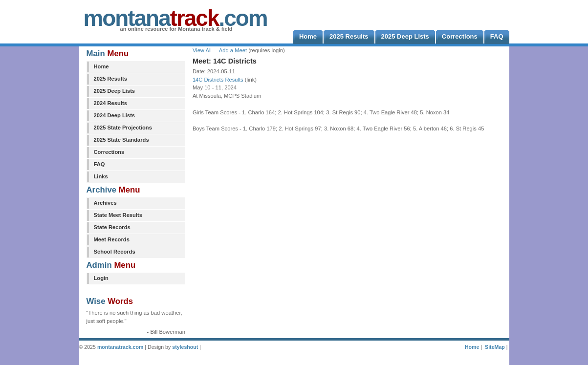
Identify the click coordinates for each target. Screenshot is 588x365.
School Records (115, 252)
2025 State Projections (123, 128)
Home (101, 66)
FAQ (99, 164)
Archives (105, 203)
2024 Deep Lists (115, 115)
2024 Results (110, 103)
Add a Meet (233, 50)
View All (202, 50)
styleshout (185, 347)
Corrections (109, 152)
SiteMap (495, 347)
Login (101, 278)
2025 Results (110, 79)
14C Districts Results (218, 80)
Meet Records (112, 239)
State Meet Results (118, 215)
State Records (112, 227)
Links (101, 176)
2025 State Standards (121, 140)
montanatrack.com (120, 347)
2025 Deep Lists (115, 91)
